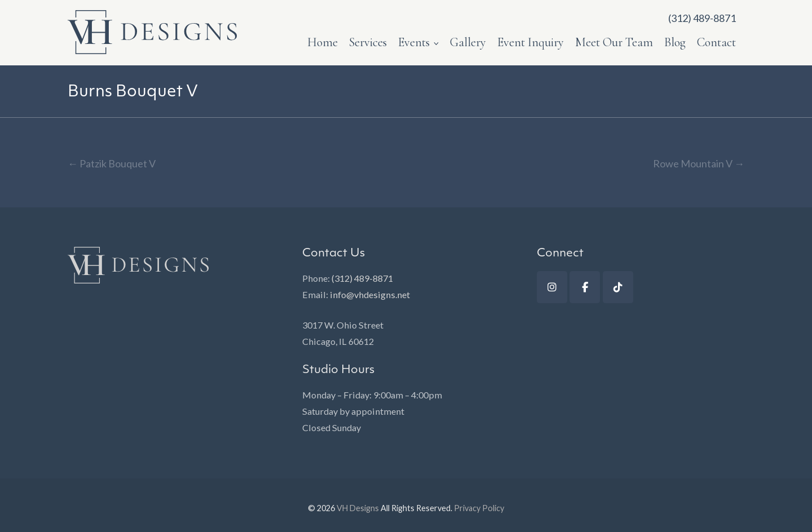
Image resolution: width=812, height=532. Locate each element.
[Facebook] (585, 287)
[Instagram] (552, 287)
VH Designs (358, 508)
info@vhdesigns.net (370, 294)
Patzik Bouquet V (112, 163)
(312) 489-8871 (362, 278)
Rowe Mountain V (699, 163)
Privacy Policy (479, 508)
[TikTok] (618, 287)
